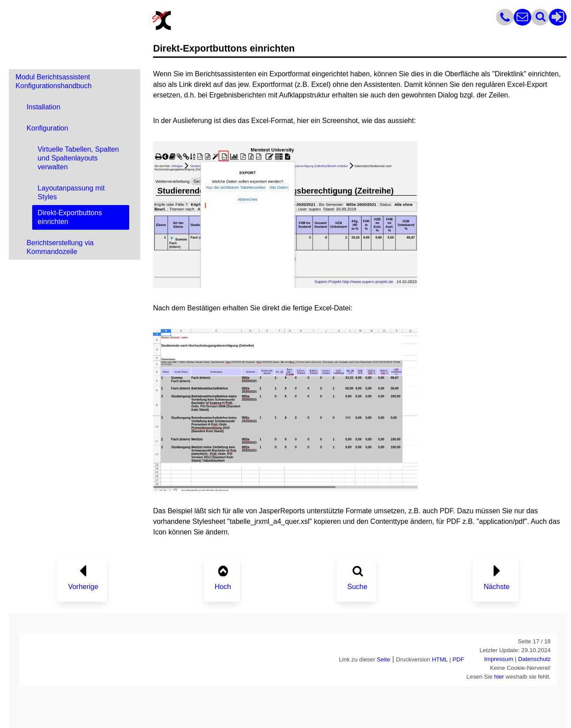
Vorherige (83, 587)
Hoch (223, 587)
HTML (440, 659)
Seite (384, 659)
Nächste (497, 587)
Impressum (499, 659)
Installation (43, 107)
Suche (357, 587)
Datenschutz (534, 659)
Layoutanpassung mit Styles (71, 192)
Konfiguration (47, 128)
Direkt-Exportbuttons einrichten (70, 217)
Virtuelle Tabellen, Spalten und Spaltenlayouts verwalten (78, 158)
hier (499, 677)
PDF (458, 659)
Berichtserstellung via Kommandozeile (60, 247)
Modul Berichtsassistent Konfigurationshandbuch (54, 81)
